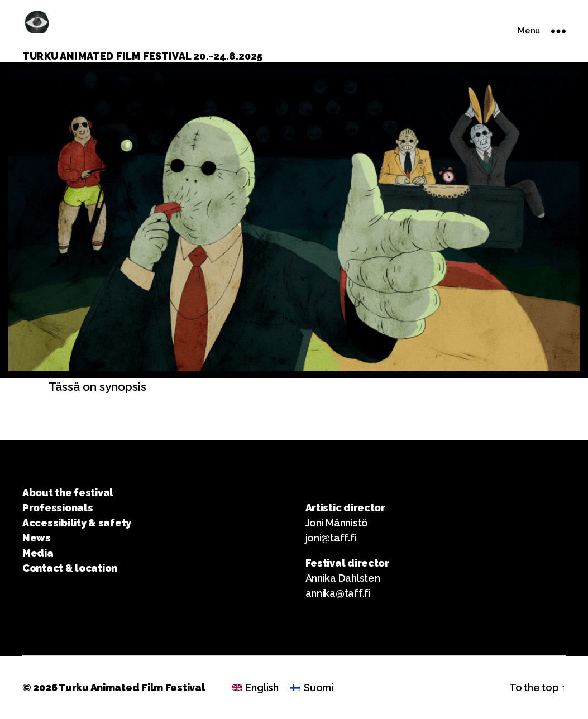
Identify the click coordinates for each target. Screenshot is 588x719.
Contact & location (70, 568)
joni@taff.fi (331, 538)
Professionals (58, 508)
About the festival (68, 493)
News (37, 538)
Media (38, 553)
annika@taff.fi (338, 593)
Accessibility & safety (77, 523)
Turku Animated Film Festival (132, 687)
